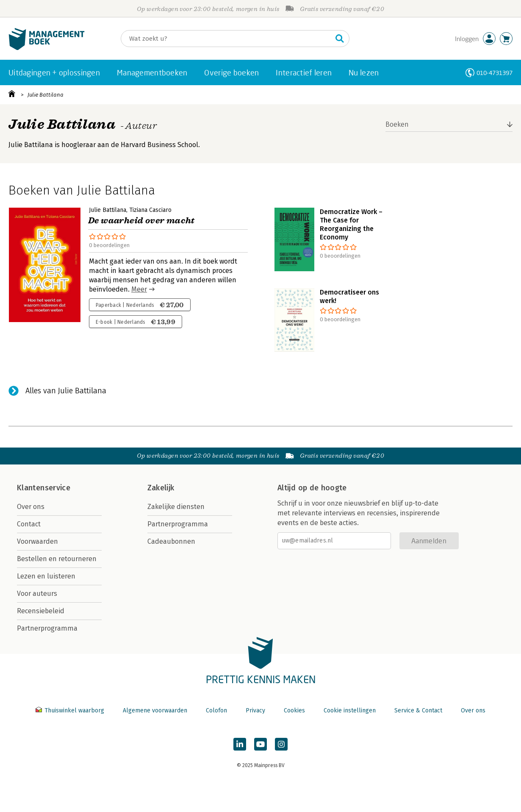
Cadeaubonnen (171, 541)
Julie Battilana (46, 95)
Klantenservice (44, 488)
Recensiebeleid (41, 611)
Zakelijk (161, 488)
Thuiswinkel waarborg (71, 710)
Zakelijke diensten (176, 507)
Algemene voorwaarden (155, 710)
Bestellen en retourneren (57, 559)
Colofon (216, 710)
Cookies (294, 710)
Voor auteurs (37, 594)
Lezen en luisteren (46, 576)
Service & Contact (418, 710)
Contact (29, 524)
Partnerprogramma (47, 628)
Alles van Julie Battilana (66, 391)
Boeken (397, 124)
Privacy (255, 710)
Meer (139, 289)
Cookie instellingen (350, 710)
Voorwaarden (37, 541)
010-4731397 (495, 73)
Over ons (31, 507)
